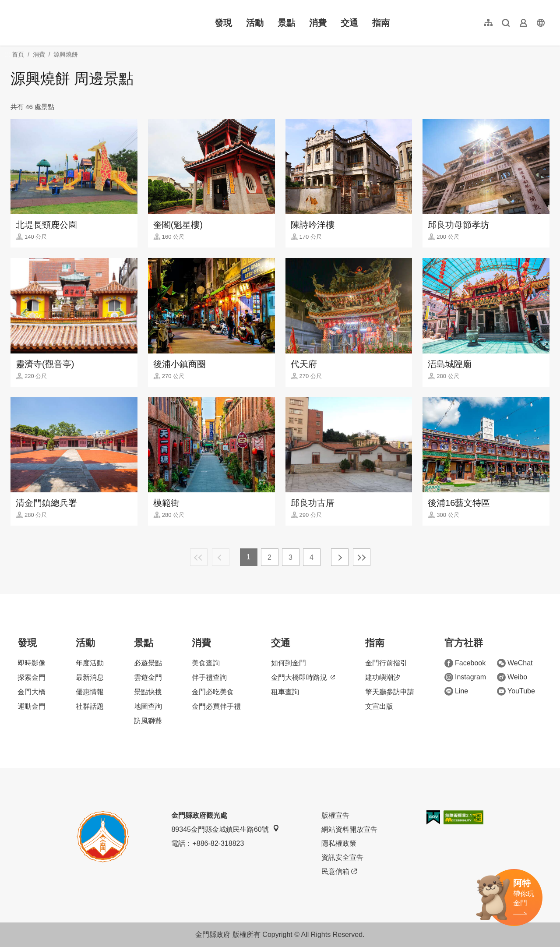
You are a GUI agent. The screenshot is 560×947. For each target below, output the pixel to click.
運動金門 (32, 706)
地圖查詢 (148, 706)
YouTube (516, 691)
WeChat (515, 663)
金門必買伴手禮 (216, 706)
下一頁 (340, 557)
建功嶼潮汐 (383, 677)
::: (13, 5)
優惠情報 (90, 692)
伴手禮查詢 (209, 677)
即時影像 (32, 663)
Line (456, 691)
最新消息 (90, 677)
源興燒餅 (66, 54)
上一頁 (221, 557)
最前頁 (199, 557)
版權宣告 (335, 815)
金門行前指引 (386, 663)
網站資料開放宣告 (349, 829)
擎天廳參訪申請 (390, 692)
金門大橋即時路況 (303, 677)
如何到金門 (289, 663)
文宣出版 (379, 706)
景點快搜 (148, 692)
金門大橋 (32, 692)
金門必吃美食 (213, 692)
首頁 (18, 54)
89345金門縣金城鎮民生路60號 (225, 829)
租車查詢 (285, 692)
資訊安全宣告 (342, 857)
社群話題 (90, 706)
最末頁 (362, 557)
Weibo (512, 677)
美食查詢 (206, 663)
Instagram (465, 677)
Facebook (465, 663)
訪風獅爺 (148, 721)
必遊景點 (148, 663)
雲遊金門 (148, 677)
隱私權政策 (339, 843)
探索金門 (32, 677)
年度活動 (90, 663)
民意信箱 (339, 872)
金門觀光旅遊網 (67, 23)
